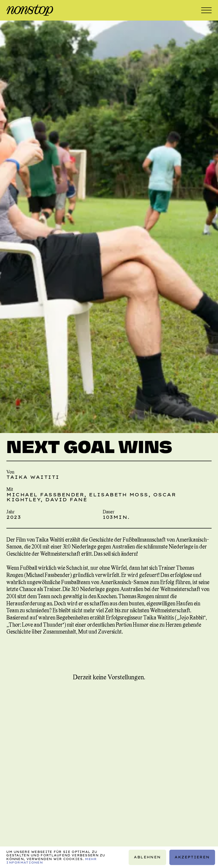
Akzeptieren (192, 857)
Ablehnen (148, 857)
